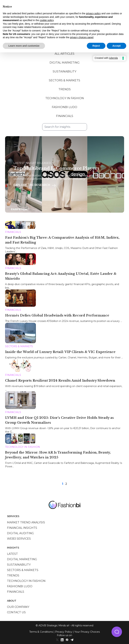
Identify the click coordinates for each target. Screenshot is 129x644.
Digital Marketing (65, 63)
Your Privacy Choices (87, 632)
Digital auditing (20, 533)
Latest (12, 554)
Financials (65, 116)
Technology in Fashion (65, 98)
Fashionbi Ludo (64, 107)
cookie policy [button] (47, 20)
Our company (18, 607)
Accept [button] (116, 46)
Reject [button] (96, 46)
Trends (65, 89)
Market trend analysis (26, 522)
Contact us (16, 612)
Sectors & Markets (64, 80)
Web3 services (19, 539)
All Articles (64, 54)
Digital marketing (22, 559)
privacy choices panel (82, 37)
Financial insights (22, 528)
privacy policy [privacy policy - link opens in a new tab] (93, 13)
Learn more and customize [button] (24, 46)
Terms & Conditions (41, 632)
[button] (117, 632)
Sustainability (64, 71)
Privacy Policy (64, 632)
